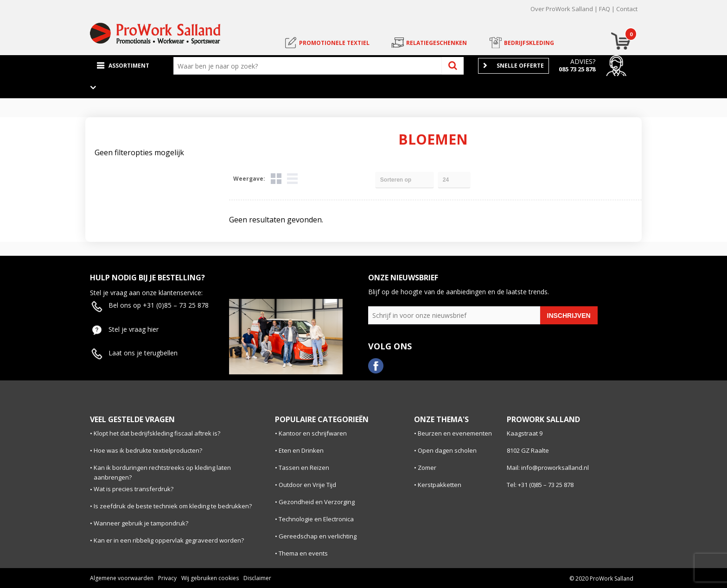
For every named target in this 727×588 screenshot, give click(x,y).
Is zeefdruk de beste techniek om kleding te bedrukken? (173, 506)
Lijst (292, 179)
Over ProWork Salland (562, 9)
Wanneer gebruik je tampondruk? (141, 523)
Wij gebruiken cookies (210, 578)
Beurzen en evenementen (455, 433)
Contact (627, 9)
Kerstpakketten (440, 485)
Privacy (167, 578)
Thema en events (303, 553)
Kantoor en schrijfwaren (313, 433)
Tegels (276, 179)
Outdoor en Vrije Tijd (307, 485)
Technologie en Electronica (316, 519)
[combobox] (310, 66)
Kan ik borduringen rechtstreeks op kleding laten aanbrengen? (162, 472)
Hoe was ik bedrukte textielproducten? (148, 450)
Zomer (427, 468)
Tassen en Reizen (304, 468)
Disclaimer (257, 578)
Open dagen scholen (447, 450)
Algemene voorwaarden (122, 578)
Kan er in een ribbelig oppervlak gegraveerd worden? (169, 540)
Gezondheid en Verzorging (317, 502)
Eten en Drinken (301, 450)
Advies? (583, 61)
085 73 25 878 (577, 69)
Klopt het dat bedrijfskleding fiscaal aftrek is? (157, 433)
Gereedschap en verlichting (318, 536)
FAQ (605, 9)
